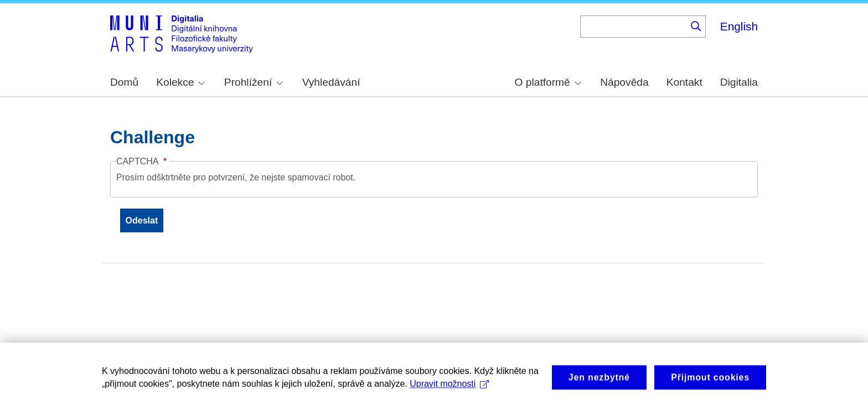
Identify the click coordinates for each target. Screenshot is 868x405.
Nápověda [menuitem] (624, 82)
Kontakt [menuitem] (684, 82)
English (739, 26)
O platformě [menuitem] (548, 82)
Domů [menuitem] (124, 82)
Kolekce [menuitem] (180, 82)
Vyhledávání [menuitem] (331, 82)
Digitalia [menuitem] (739, 82)
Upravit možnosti (449, 390)
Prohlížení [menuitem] (254, 82)
